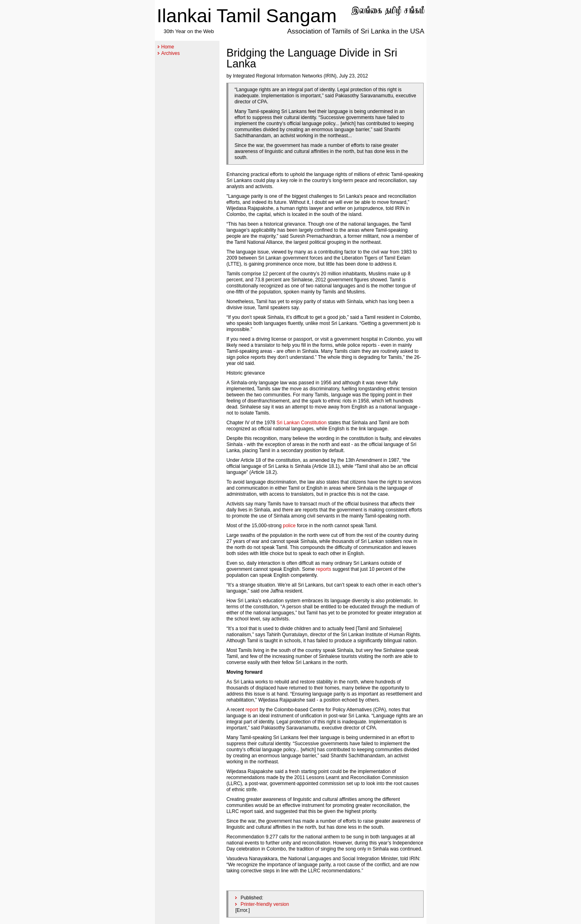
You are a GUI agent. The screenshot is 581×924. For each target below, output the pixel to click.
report (252, 710)
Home (168, 47)
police (289, 526)
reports (323, 569)
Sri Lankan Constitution (301, 423)
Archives (171, 53)
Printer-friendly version (265, 904)
